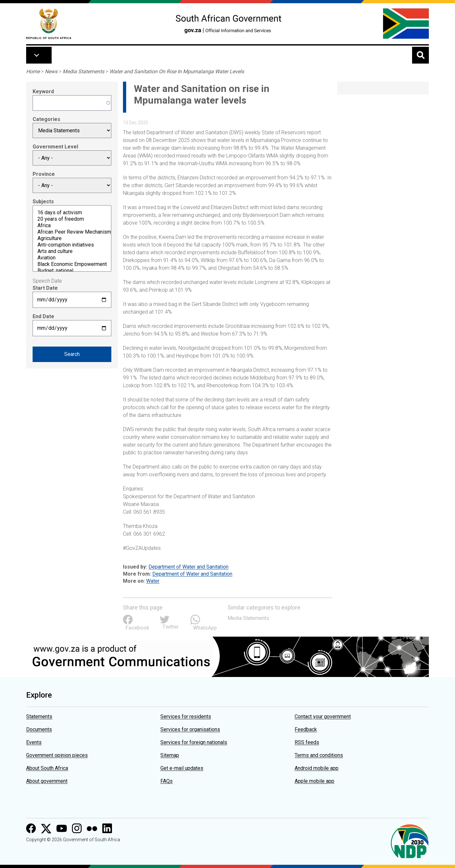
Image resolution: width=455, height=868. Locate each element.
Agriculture (72, 238)
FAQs (167, 781)
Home (33, 71)
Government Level (55, 147)
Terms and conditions (319, 755)
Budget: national (72, 271)
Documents (39, 729)
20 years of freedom (72, 219)
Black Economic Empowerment (72, 264)
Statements (39, 717)
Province (44, 174)
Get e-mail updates (182, 768)
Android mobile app (317, 768)
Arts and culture (72, 251)
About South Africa (47, 768)
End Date (43, 316)
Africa (72, 226)
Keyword (43, 91)
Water (153, 581)
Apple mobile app (314, 781)
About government (47, 781)
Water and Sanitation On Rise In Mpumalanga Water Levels (177, 71)
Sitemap (170, 755)
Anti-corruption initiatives (72, 245)
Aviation (72, 258)
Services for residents (186, 717)
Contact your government (323, 717)
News (51, 71)
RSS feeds (307, 742)
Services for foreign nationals (194, 742)
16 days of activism (72, 213)
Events (34, 742)
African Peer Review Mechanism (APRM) (72, 232)
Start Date (45, 288)
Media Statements (83, 71)
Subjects (43, 202)
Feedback (306, 729)
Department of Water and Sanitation (188, 567)
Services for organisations (190, 729)
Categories (46, 119)
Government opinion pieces (57, 755)
